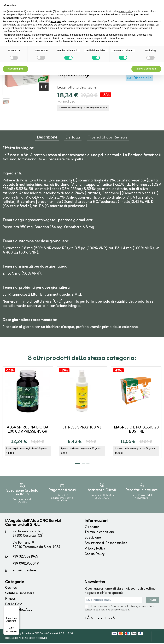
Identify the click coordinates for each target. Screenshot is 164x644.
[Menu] (17, 608)
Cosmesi (11, 588)
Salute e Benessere (20, 594)
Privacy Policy (95, 549)
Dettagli (73, 139)
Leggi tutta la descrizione (77, 88)
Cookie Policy (95, 555)
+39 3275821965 (25, 557)
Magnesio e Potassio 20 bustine (136, 430)
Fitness (10, 599)
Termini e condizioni (99, 533)
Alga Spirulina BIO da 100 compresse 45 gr (28, 430)
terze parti (56, 21)
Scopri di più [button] (16, 69)
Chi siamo (92, 527)
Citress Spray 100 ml (82, 428)
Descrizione (47, 139)
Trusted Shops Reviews (108, 139)
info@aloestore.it (26, 571)
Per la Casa (14, 605)
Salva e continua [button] (146, 69)
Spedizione (93, 538)
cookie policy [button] (52, 18)
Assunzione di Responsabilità (106, 544)
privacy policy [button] (126, 11)
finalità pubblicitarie (25, 28)
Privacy (135, 607)
